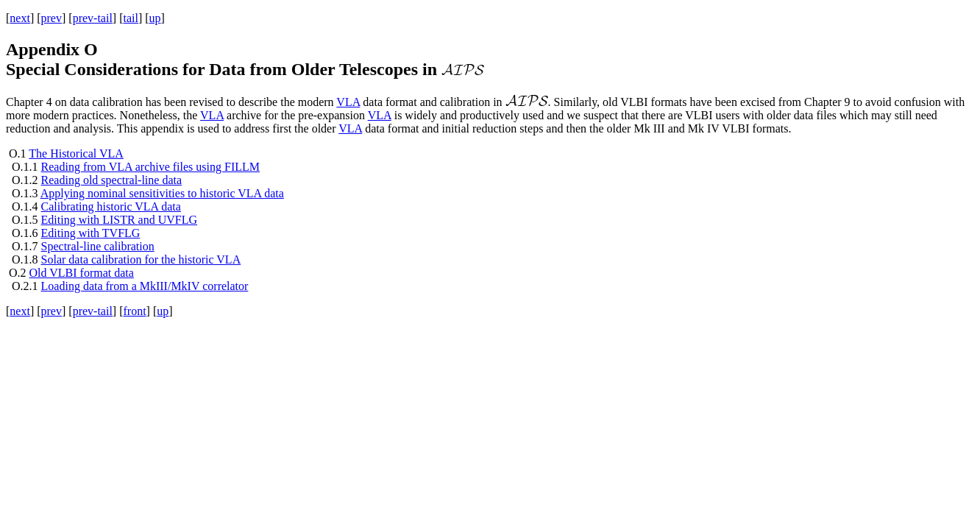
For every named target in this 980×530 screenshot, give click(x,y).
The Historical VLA (76, 153)
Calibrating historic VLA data (111, 206)
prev (52, 18)
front (134, 311)
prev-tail (93, 18)
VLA (348, 102)
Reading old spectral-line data (111, 180)
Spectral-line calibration (98, 246)
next (20, 18)
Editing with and (119, 220)
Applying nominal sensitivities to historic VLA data (162, 193)
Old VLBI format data (82, 273)
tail (130, 18)
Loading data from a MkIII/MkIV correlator (145, 286)
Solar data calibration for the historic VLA (141, 259)
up (155, 18)
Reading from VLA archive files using (150, 167)
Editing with (91, 233)
